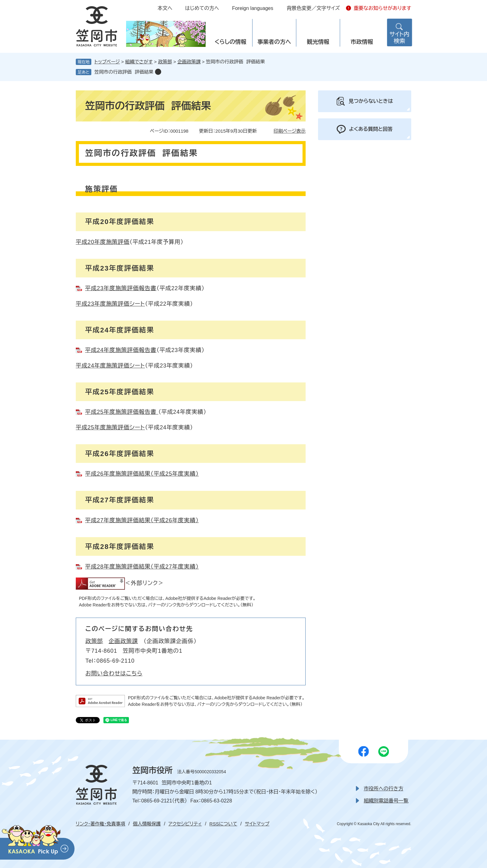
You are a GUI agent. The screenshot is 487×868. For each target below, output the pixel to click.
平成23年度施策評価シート (110, 304)
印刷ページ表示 (290, 131)
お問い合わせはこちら (114, 674)
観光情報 (318, 42)
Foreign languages (253, 8)
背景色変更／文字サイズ (313, 8)
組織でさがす (139, 62)
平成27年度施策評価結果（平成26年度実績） (142, 520)
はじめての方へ (202, 8)
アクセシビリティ (185, 824)
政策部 (165, 62)
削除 (158, 72)
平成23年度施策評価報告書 (121, 288)
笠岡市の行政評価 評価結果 (124, 72)
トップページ (107, 62)
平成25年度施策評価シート (110, 427)
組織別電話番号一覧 (386, 801)
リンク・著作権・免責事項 (100, 824)
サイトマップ (257, 824)
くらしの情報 (230, 42)
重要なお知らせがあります (382, 8)
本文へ (165, 8)
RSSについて (223, 824)
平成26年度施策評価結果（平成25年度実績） (142, 474)
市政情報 (362, 42)
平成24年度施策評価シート (110, 366)
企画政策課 (189, 62)
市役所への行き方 (383, 789)
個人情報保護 (147, 824)
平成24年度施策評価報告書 (121, 350)
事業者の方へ (274, 42)
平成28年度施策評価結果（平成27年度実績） (142, 567)
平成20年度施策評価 (103, 242)
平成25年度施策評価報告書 (122, 412)
